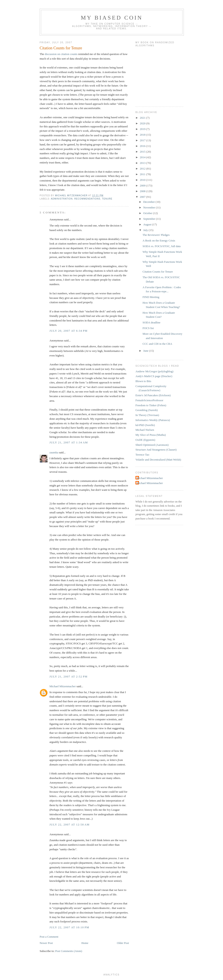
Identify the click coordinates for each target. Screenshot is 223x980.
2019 (143, 129)
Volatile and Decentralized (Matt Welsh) (158, 460)
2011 (143, 174)
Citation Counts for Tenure (158, 272)
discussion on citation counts (61, 54)
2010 (143, 180)
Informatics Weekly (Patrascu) (153, 420)
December (150, 202)
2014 (143, 157)
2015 (143, 152)
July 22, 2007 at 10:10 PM (69, 927)
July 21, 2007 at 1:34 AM (69, 442)
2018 (143, 135)
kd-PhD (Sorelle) (145, 425)
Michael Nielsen (145, 430)
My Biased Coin (112, 18)
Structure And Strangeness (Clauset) (156, 450)
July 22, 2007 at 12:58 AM (69, 824)
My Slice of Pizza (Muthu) (151, 435)
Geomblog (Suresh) (147, 410)
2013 (143, 163)
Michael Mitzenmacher (63, 686)
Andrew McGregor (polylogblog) (154, 371)
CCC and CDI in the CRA (157, 344)
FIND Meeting (151, 297)
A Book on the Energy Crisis (159, 240)
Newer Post (46, 943)
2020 (143, 123)
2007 (143, 197)
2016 (143, 146)
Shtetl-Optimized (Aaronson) (152, 445)
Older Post (123, 943)
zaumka (54, 452)
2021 (143, 118)
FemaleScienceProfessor (149, 400)
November (150, 207)
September (150, 219)
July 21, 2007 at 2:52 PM (68, 676)
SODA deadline (151, 322)
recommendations (87, 199)
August (148, 224)
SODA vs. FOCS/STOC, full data (161, 246)
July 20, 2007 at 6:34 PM (68, 331)
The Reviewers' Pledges (156, 235)
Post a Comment (49, 937)
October (148, 213)
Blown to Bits (143, 381)
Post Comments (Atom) (69, 951)
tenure (107, 199)
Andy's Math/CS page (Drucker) (154, 376)
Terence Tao (142, 455)
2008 (143, 191)
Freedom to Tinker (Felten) (151, 405)
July (146, 230)
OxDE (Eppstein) (145, 440)
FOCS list (148, 328)
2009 (143, 186)
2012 (143, 169)
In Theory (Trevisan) (147, 415)
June (146, 351)
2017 (143, 140)
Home (85, 943)
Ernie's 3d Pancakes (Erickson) (153, 395)
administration (62, 199)
